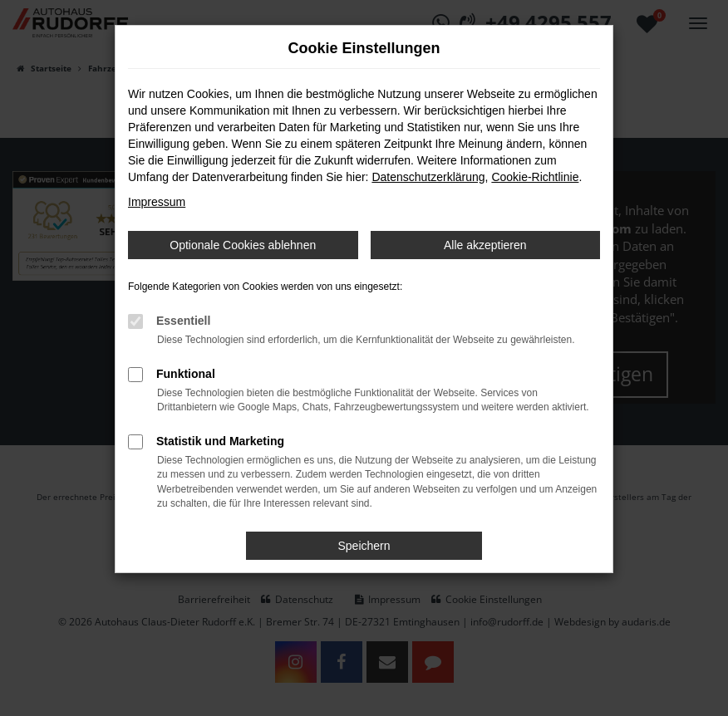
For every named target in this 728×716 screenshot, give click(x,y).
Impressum (157, 202)
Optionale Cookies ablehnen (243, 245)
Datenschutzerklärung (428, 177)
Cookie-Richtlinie (535, 177)
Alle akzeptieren (485, 245)
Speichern (364, 546)
